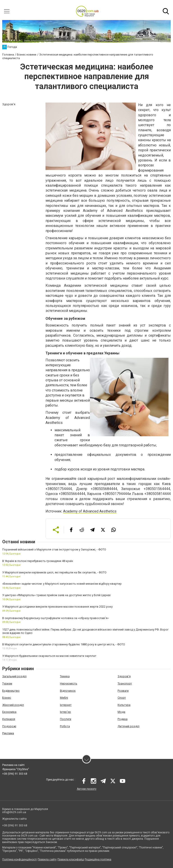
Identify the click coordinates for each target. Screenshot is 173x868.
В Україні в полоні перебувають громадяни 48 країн (38, 561)
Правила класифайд (71, 859)
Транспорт (125, 683)
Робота (65, 726)
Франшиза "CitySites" (16, 769)
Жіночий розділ (13, 705)
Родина (123, 719)
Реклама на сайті (13, 765)
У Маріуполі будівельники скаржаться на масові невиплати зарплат (49, 656)
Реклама (8, 733)
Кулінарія (9, 719)
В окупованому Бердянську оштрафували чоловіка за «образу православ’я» (55, 618)
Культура (124, 705)
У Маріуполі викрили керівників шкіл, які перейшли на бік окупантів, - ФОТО (54, 572)
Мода (121, 712)
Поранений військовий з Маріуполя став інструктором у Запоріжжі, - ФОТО (54, 549)
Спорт (122, 698)
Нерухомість (69, 683)
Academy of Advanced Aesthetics (90, 511)
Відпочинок (68, 691)
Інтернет (66, 705)
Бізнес (7, 698)
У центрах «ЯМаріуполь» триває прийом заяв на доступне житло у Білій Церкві (56, 595)
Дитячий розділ (129, 726)
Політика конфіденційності (19, 859)
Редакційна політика (98, 859)
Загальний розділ (14, 676)
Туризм (7, 683)
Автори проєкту (87, 789)
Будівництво (11, 691)
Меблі (64, 698)
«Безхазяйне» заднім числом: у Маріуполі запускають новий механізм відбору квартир (62, 584)
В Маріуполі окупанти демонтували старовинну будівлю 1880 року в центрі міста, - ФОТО (64, 644)
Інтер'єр (65, 712)
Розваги (123, 691)
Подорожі (9, 726)
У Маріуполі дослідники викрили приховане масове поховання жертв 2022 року (57, 607)
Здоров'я (124, 676)
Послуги (66, 719)
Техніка (65, 676)
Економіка (9, 712)
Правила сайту (47, 859)
